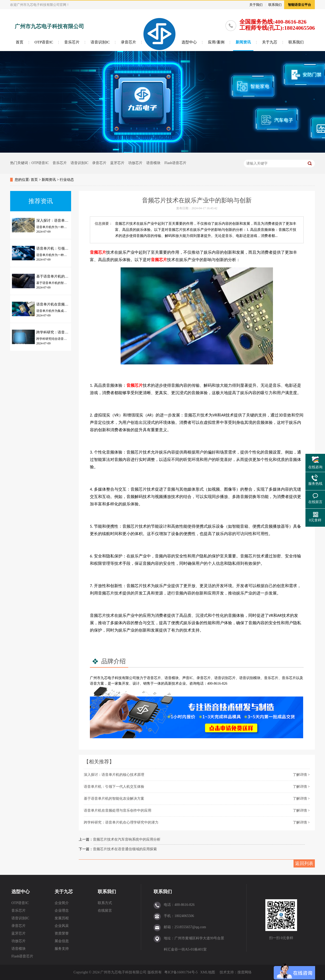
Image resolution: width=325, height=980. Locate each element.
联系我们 (275, 5)
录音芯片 (128, 42)
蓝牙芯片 (117, 163)
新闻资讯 (243, 42)
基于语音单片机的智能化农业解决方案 (114, 799)
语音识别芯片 (225, 678)
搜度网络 (245, 972)
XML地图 (208, 972)
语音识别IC (100, 42)
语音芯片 (154, 678)
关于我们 (256, 5)
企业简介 (62, 903)
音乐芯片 (72, 42)
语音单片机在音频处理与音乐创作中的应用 (118, 810)
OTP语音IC (44, 42)
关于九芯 (270, 42)
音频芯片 (98, 252)
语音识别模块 (250, 678)
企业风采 (62, 926)
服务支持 (62, 949)
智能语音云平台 (299, 5)
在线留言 (105, 911)
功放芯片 (135, 163)
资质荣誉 (62, 933)
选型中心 (189, 42)
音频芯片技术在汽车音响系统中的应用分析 (127, 839)
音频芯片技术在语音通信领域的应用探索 (125, 849)
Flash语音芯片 (175, 163)
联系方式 (105, 903)
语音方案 (97, 684)
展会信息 (62, 941)
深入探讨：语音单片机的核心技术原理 (114, 775)
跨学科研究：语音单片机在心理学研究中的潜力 (121, 822)
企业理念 (62, 911)
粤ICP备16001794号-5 (181, 972)
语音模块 (153, 163)
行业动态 (67, 180)
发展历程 (62, 918)
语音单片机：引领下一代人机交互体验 (114, 787)
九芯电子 (108, 678)
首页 (20, 42)
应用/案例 (216, 42)
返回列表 (304, 863)
